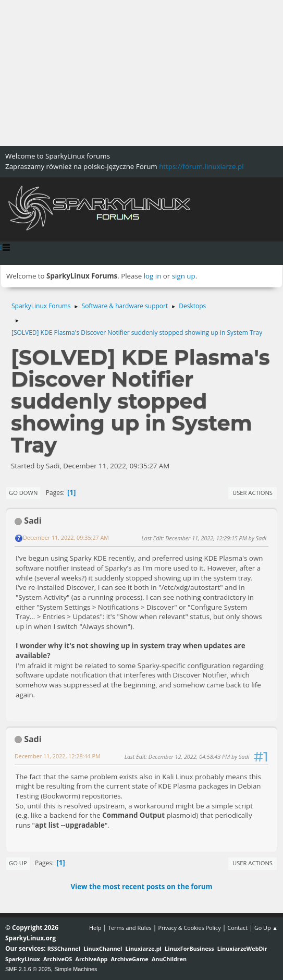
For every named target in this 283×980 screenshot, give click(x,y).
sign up (184, 276)
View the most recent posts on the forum (141, 887)
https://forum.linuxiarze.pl (201, 166)
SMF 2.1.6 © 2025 (28, 969)
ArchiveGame (130, 959)
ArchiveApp (92, 959)
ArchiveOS (58, 959)
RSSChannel (64, 948)
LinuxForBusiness (189, 948)
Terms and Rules (130, 928)
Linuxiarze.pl (144, 948)
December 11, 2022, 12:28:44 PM (58, 756)
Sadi (33, 521)
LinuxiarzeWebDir (242, 948)
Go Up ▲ (266, 928)
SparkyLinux (23, 959)
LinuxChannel (103, 948)
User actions (253, 493)
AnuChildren (169, 959)
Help (95, 928)
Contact (237, 928)
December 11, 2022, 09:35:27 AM (66, 537)
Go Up (18, 863)
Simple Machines (76, 969)
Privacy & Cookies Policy (189, 928)
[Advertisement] (141, 73)
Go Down (23, 493)
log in (153, 276)
